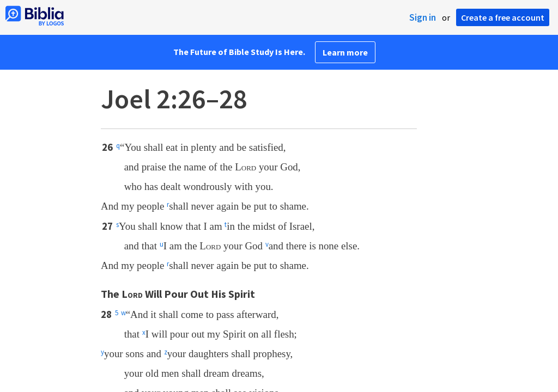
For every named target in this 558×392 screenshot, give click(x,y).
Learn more (345, 52)
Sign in (423, 17)
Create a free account (503, 17)
